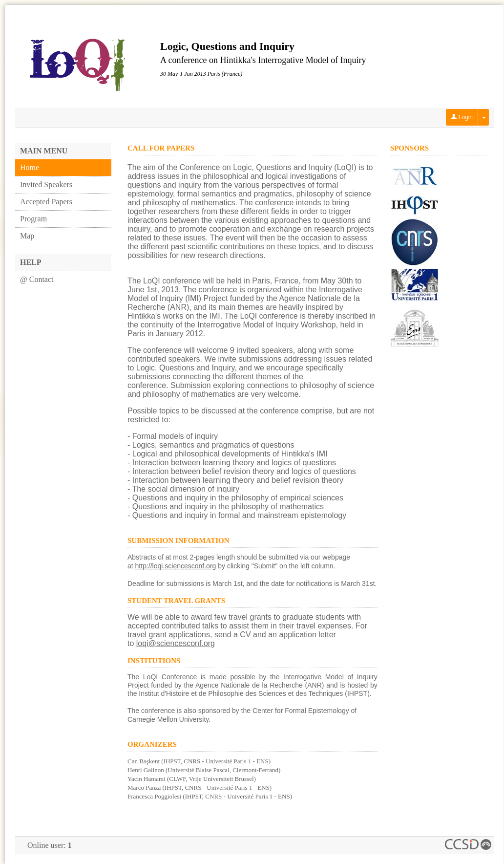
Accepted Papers (46, 202)
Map (27, 236)
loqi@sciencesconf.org (176, 643)
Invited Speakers (46, 184)
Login (462, 117)
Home (30, 167)
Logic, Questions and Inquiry (227, 46)
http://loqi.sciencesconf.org (176, 566)
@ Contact (37, 279)
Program (33, 219)
